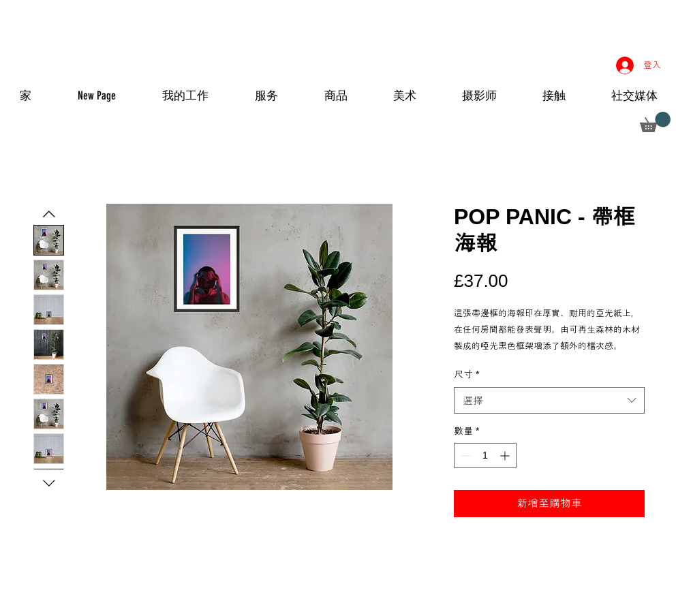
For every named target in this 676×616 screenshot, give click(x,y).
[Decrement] (464, 456)
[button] (655, 122)
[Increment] (506, 456)
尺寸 (466, 374)
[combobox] (549, 400)
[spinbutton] (485, 456)
